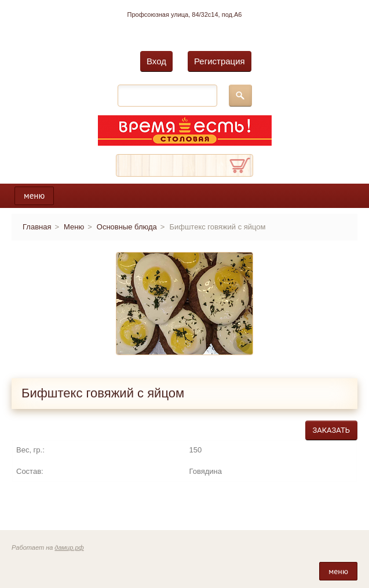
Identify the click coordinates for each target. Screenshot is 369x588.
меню (34, 196)
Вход (156, 61)
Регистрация (220, 61)
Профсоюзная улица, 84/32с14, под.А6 (185, 14)
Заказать (331, 430)
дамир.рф (69, 547)
